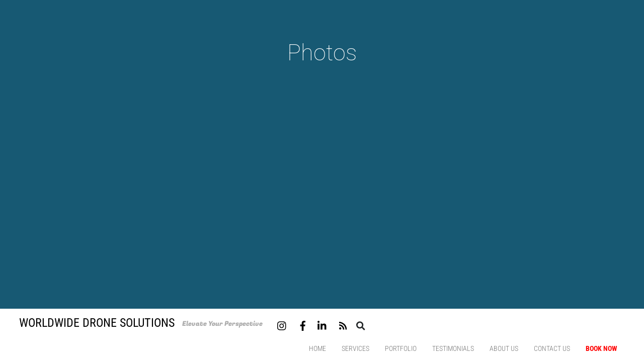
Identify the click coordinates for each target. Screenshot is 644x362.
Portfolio (401, 348)
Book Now (601, 348)
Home (317, 348)
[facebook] (303, 325)
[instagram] (282, 325)
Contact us (552, 348)
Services (355, 348)
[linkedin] (323, 325)
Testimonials (453, 348)
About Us (504, 348)
